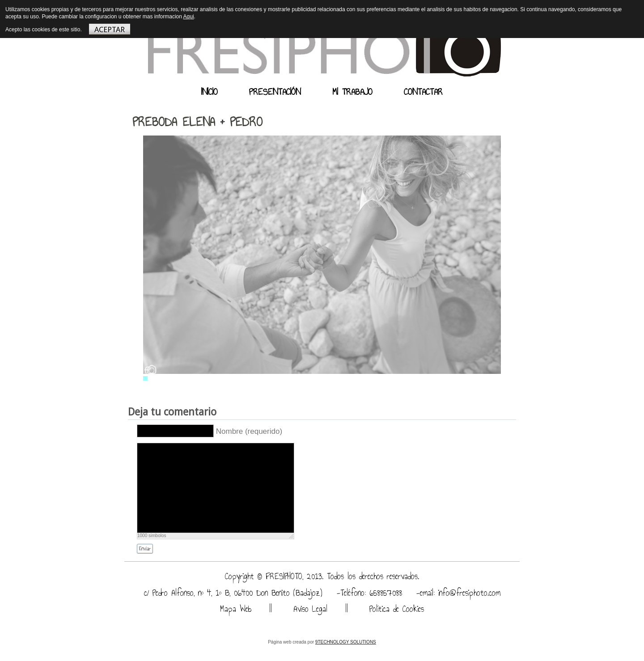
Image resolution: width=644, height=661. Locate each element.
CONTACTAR (423, 91)
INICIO (210, 91)
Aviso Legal (309, 609)
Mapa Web (236, 609)
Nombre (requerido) (249, 431)
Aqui (189, 17)
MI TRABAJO (352, 91)
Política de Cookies (395, 609)
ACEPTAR (110, 30)
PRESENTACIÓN (275, 91)
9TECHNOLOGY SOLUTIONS (346, 642)
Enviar (145, 549)
